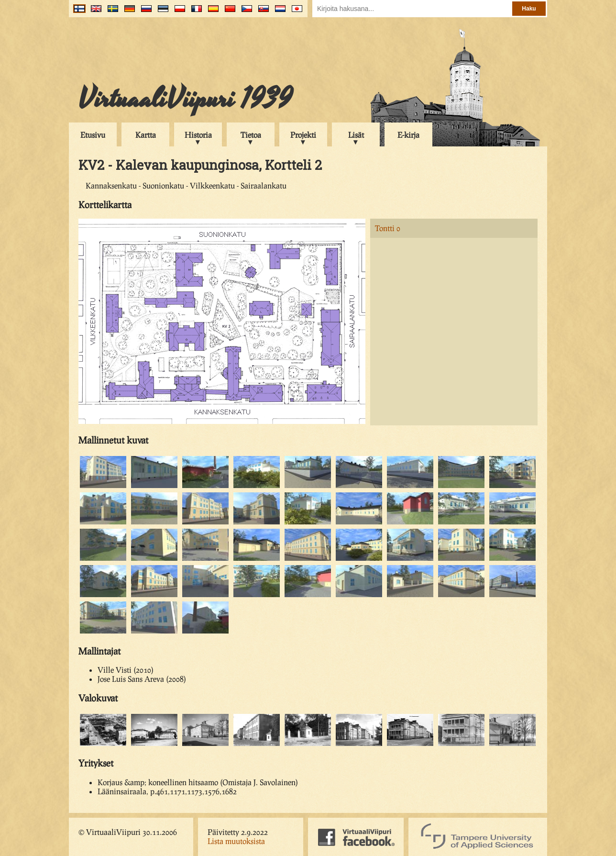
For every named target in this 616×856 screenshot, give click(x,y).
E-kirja (408, 135)
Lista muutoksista (236, 841)
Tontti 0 (388, 228)
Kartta (146, 135)
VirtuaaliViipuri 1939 (185, 99)
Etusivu (93, 135)
